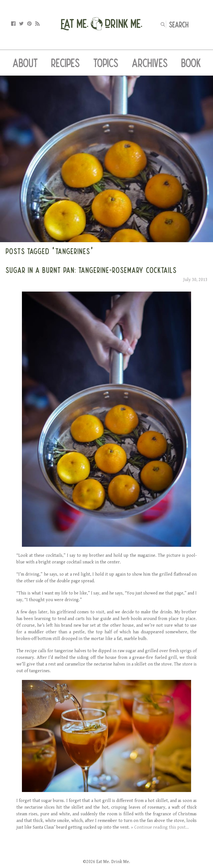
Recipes (65, 63)
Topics (106, 63)
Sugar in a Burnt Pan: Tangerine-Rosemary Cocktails (91, 270)
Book (191, 63)
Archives (150, 63)
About (25, 63)
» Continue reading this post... (160, 827)
